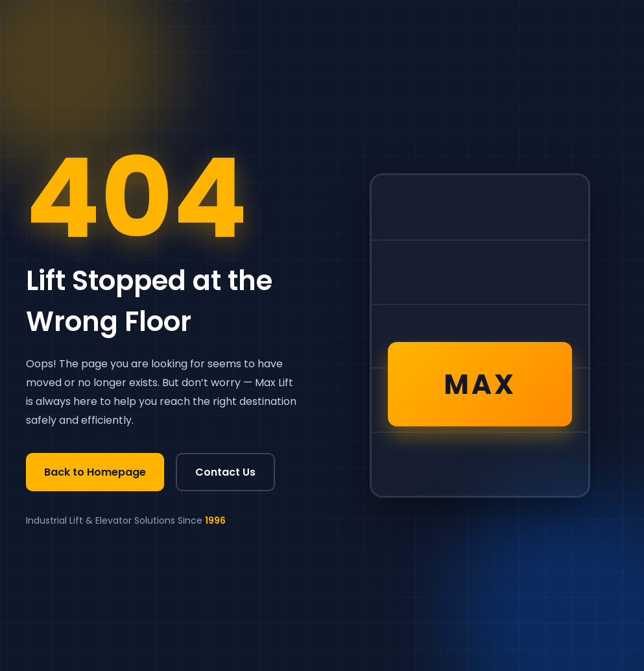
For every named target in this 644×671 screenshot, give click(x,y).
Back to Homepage (95, 472)
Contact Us (225, 472)
